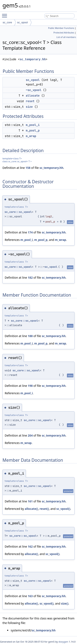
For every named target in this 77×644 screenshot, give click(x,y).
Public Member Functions (61, 28)
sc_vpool (22, 22)
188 (30, 336)
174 (30, 232)
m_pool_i (33, 125)
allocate (33, 96)
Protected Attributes (64, 33)
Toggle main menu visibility (6, 14)
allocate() (31, 509)
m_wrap (31, 136)
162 (30, 546)
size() (65, 603)
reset (30, 101)
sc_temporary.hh (33, 59)
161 (30, 501)
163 (30, 596)
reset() (44, 509)
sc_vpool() (63, 509)
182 (30, 278)
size (29, 107)
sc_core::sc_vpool (18, 212)
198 (30, 386)
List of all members (66, 37)
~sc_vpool (34, 90)
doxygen (63, 642)
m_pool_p (33, 130)
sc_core (7, 22)
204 (30, 435)
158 (28, 168)
